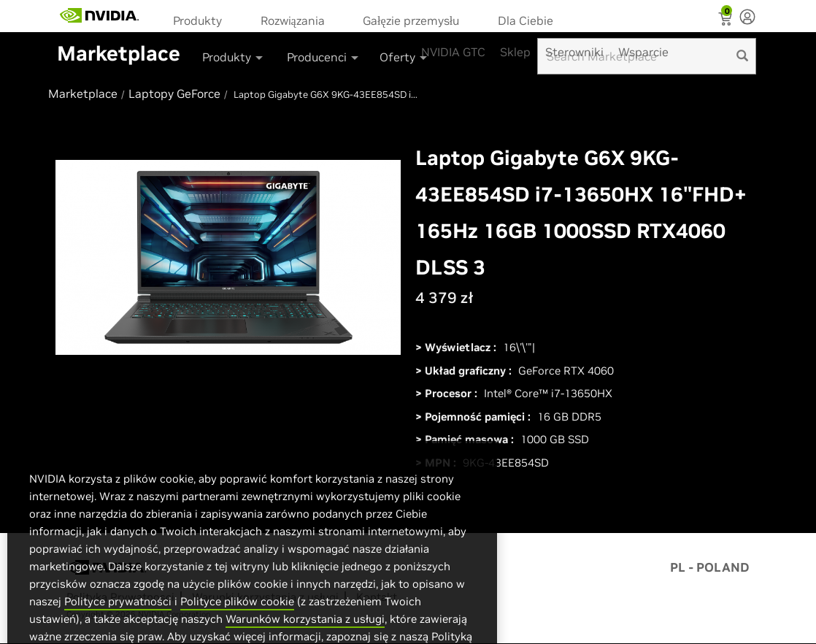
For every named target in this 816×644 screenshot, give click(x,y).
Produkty (197, 20)
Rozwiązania (293, 20)
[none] (747, 18)
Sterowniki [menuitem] (574, 52)
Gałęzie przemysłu (411, 20)
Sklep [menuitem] (515, 52)
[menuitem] (202, 19)
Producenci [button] (324, 57)
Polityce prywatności (118, 630)
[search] (742, 56)
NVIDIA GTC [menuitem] (453, 52)
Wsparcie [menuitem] (643, 52)
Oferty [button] (404, 57)
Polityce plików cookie (237, 630)
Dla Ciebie (526, 20)
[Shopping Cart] (727, 20)
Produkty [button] (234, 57)
